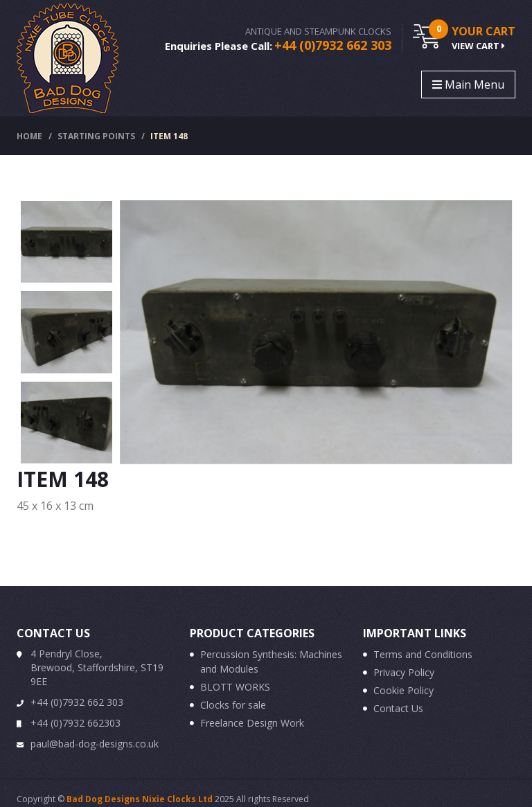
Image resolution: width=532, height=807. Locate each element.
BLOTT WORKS (235, 687)
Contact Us (398, 708)
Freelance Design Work (252, 723)
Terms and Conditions (423, 654)
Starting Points (96, 136)
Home (29, 136)
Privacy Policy (404, 672)
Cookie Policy (404, 690)
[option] (66, 242)
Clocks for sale (233, 705)
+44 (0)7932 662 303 (333, 45)
